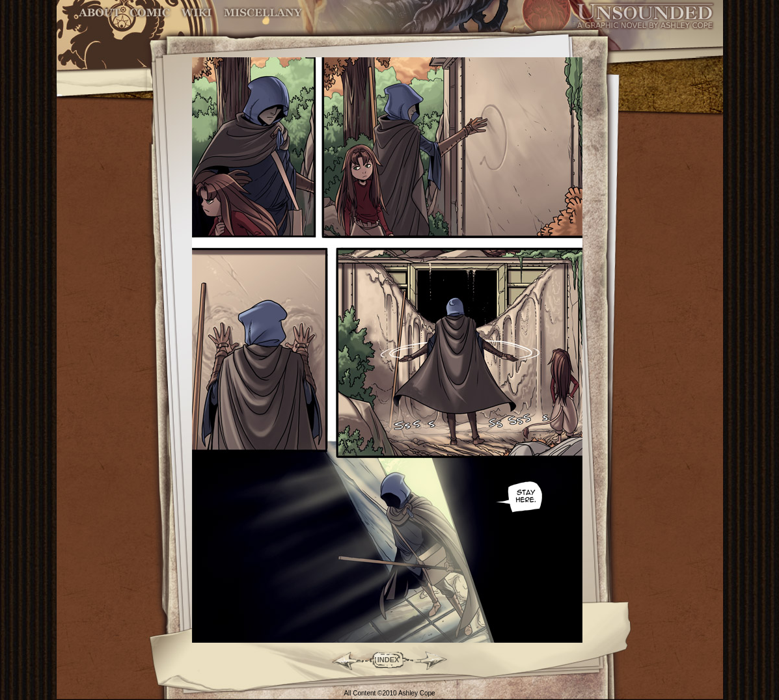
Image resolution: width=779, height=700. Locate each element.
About (101, 13)
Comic (150, 13)
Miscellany (263, 13)
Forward (436, 660)
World (197, 13)
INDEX (389, 660)
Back (341, 660)
